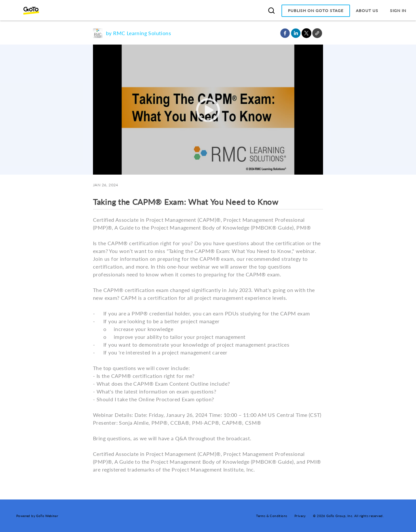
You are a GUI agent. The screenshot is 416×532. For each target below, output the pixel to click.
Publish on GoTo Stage (316, 11)
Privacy (300, 516)
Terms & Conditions (272, 516)
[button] (285, 33)
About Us (367, 11)
